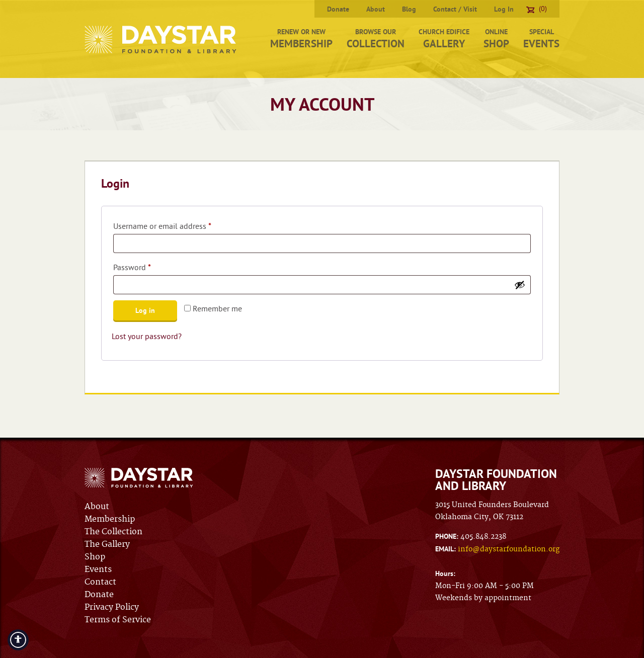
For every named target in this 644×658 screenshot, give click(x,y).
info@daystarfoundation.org (509, 549)
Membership (110, 519)
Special (541, 39)
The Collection (113, 532)
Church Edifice (444, 39)
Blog (409, 9)
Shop (95, 557)
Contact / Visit (455, 9)
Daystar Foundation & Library (161, 39)
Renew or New (301, 39)
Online (496, 39)
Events (98, 569)
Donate (338, 9)
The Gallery (107, 544)
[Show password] (520, 285)
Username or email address (177, 224)
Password (147, 266)
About (376, 9)
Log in (145, 310)
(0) (537, 9)
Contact (100, 582)
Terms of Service (118, 620)
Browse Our (376, 39)
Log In (504, 9)
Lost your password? (147, 336)
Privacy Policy (112, 607)
